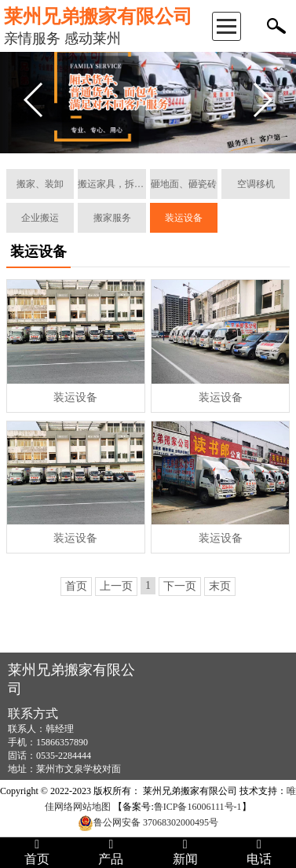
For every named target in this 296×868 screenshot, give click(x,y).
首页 (76, 586)
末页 (220, 586)
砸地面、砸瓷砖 (184, 184)
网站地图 (92, 807)
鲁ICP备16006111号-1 (198, 807)
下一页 (180, 586)
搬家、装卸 (40, 184)
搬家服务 (112, 218)
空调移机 (256, 184)
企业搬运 (40, 218)
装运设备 (184, 218)
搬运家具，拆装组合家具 (112, 184)
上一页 (116, 586)
